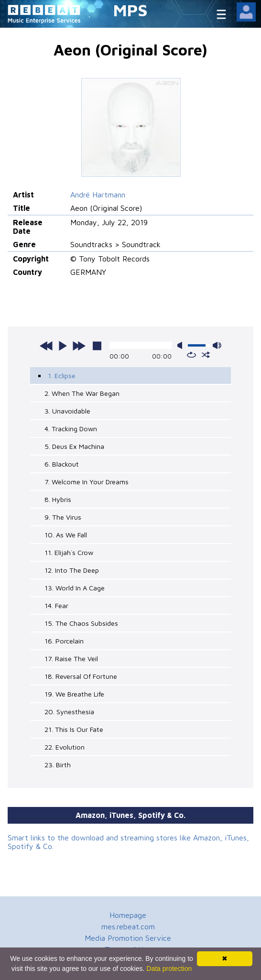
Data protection (169, 969)
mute (182, 345)
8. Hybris (58, 499)
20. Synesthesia (69, 712)
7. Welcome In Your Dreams (87, 482)
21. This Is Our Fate (74, 729)
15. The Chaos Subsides (81, 623)
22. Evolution (65, 747)
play (63, 346)
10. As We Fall (66, 535)
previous (46, 346)
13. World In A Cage (75, 588)
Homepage (128, 915)
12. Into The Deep (72, 570)
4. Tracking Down (71, 429)
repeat (191, 355)
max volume (217, 345)
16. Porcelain (64, 641)
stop (97, 346)
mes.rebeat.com (128, 926)
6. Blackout (62, 464)
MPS (130, 10)
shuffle (206, 355)
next (79, 346)
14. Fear (56, 605)
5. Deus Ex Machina (74, 446)
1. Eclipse (62, 376)
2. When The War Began (82, 393)
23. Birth (58, 765)
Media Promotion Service (128, 938)
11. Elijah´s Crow (69, 552)
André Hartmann (98, 195)
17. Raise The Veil (71, 659)
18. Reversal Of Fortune (81, 676)
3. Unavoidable (67, 411)
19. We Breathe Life (74, 694)
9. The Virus (63, 517)
